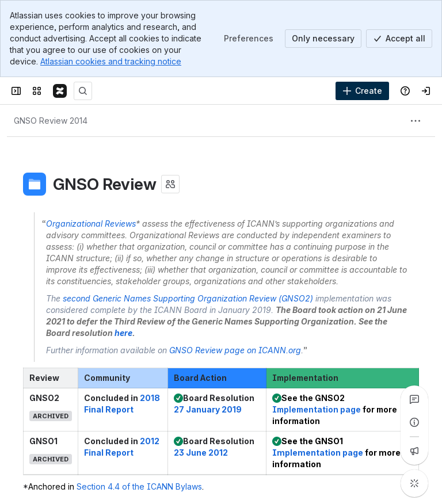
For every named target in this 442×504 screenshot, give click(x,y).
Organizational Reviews (91, 224)
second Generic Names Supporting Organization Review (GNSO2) (188, 298)
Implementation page (317, 409)
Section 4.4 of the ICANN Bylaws (139, 486)
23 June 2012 (201, 453)
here (123, 333)
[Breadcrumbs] (51, 121)
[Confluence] (60, 91)
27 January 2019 (208, 409)
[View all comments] (414, 399)
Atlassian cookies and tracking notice (111, 61)
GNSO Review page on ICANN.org (235, 350)
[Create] (362, 91)
